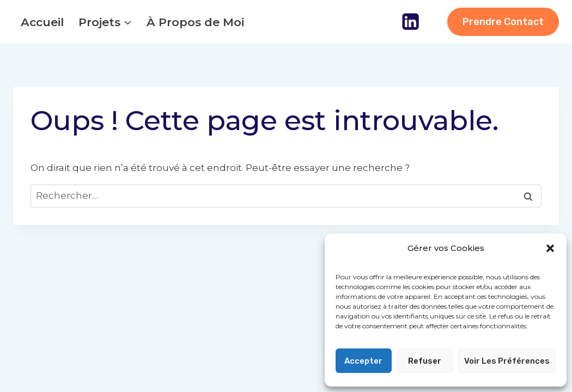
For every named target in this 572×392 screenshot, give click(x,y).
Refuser (425, 361)
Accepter (363, 361)
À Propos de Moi (195, 22)
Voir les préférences (507, 361)
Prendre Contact (503, 22)
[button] (550, 248)
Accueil (42, 22)
